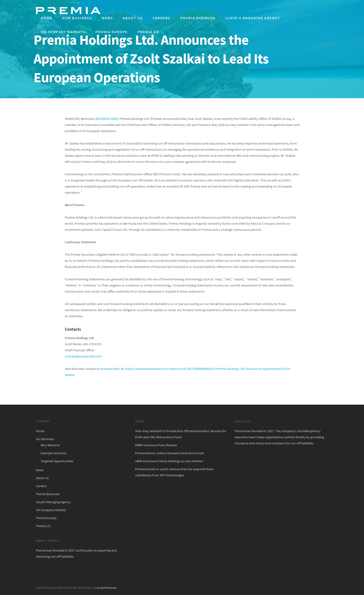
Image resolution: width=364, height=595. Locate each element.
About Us (133, 18)
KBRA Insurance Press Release (156, 445)
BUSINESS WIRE (107, 119)
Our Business (77, 18)
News (107, 18)
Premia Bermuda (198, 18)
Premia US (148, 32)
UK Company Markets (63, 32)
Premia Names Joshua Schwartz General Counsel (169, 453)
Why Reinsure (50, 445)
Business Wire (110, 369)
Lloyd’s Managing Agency (253, 18)
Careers (161, 18)
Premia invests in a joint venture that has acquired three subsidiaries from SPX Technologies (174, 472)
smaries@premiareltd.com (83, 356)
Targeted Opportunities (57, 461)
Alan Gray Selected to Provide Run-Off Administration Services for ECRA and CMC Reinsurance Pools (181, 434)
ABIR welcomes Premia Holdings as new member (169, 461)
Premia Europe (111, 32)
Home (47, 18)
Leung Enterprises (106, 588)
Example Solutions (54, 453)
